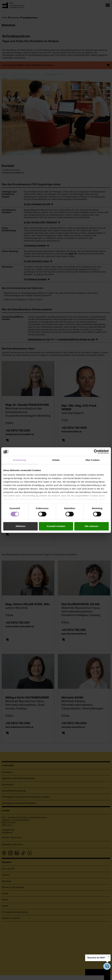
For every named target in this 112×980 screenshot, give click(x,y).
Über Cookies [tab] (93, 460)
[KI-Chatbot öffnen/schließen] (107, 966)
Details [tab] (56, 460)
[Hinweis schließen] (109, 956)
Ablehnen (20, 526)
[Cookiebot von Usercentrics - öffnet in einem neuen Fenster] (96, 452)
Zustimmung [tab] (19, 460)
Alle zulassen (91, 526)
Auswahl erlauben (56, 526)
